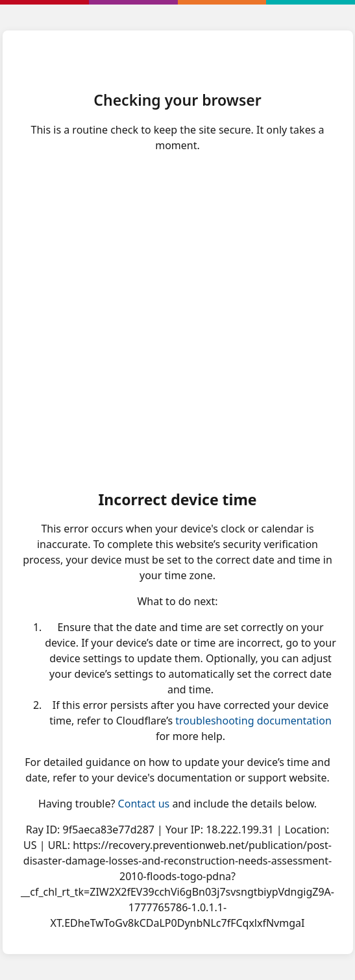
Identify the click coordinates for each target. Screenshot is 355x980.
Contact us (144, 804)
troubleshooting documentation (253, 721)
